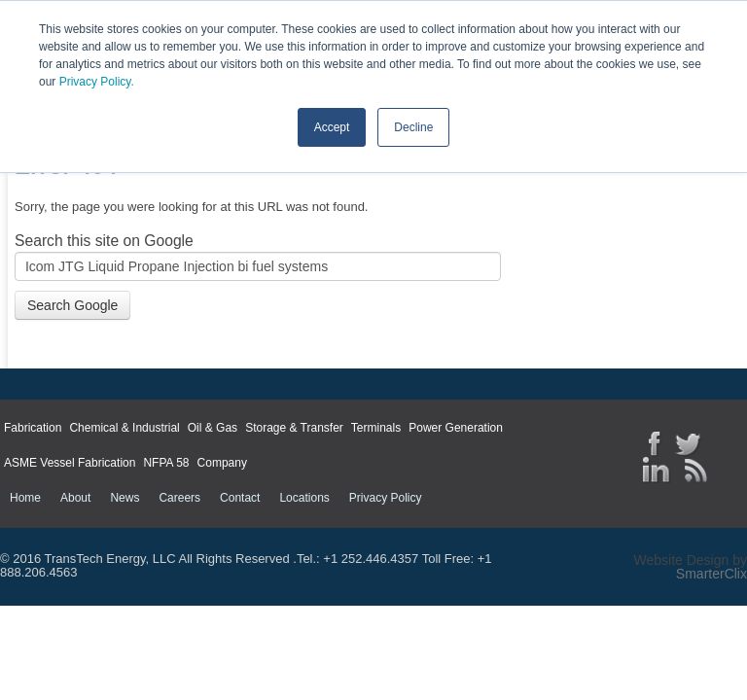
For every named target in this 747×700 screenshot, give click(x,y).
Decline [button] (413, 127)
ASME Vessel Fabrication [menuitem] (70, 463)
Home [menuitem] (25, 498)
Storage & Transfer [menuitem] (294, 428)
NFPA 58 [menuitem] (166, 463)
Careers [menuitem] (179, 498)
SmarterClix (711, 574)
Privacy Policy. (97, 82)
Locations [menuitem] (304, 498)
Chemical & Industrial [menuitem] (124, 428)
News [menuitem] (124, 498)
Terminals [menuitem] (376, 428)
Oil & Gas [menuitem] (213, 428)
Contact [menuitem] (240, 498)
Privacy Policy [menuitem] (386, 498)
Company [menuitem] (222, 463)
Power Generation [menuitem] (456, 428)
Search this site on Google (104, 241)
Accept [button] (332, 127)
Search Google (72, 305)
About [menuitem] (75, 498)
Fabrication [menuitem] (33, 428)
